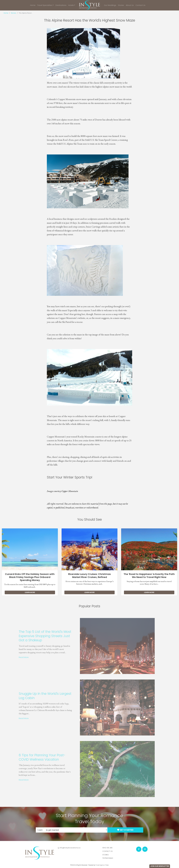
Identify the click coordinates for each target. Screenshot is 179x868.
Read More (18, 657)
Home (33, 5)
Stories (121, 5)
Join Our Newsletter (160, 866)
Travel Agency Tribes (102, 865)
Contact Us (140, 5)
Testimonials (108, 858)
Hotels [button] (71, 5)
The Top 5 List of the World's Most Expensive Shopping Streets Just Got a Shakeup (39, 636)
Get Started (125, 830)
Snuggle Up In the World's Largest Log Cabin (39, 696)
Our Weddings (110, 5)
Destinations (61, 5)
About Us (130, 5)
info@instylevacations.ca (70, 848)
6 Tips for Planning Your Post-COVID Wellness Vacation (36, 757)
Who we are (107, 848)
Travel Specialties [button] (45, 5)
